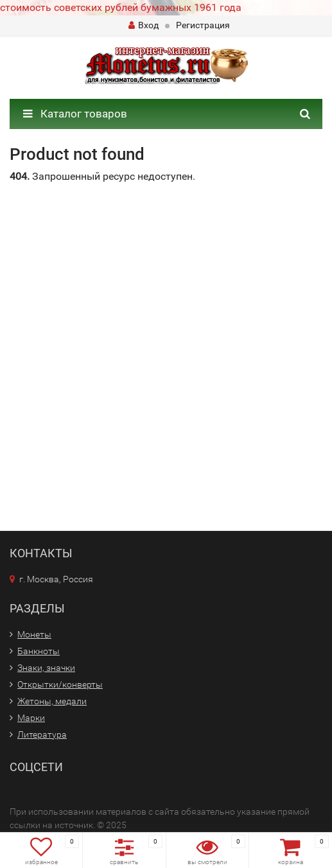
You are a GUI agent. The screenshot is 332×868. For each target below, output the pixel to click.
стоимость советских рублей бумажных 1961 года (121, 7)
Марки (31, 718)
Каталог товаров (75, 114)
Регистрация (203, 25)
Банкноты (39, 651)
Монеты (34, 634)
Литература (42, 734)
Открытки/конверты (60, 684)
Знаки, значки (46, 668)
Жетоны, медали (52, 701)
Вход (144, 25)
